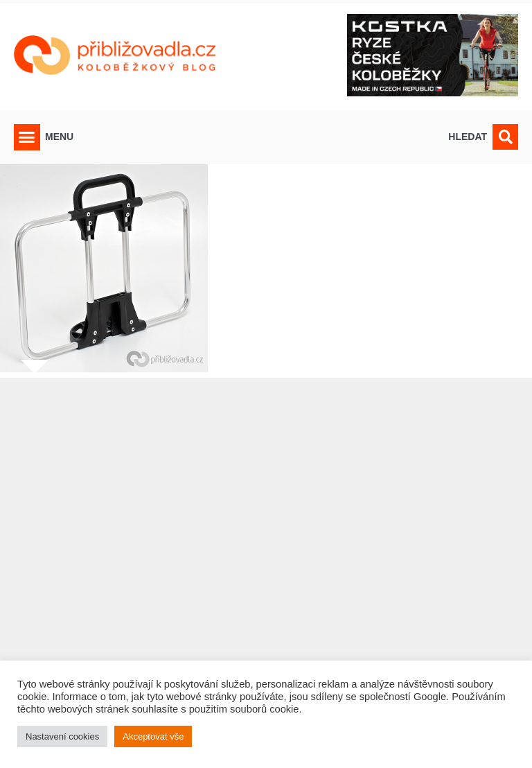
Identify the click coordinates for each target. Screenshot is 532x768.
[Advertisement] (266, 564)
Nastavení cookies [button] (62, 736)
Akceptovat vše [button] (153, 736)
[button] (27, 137)
